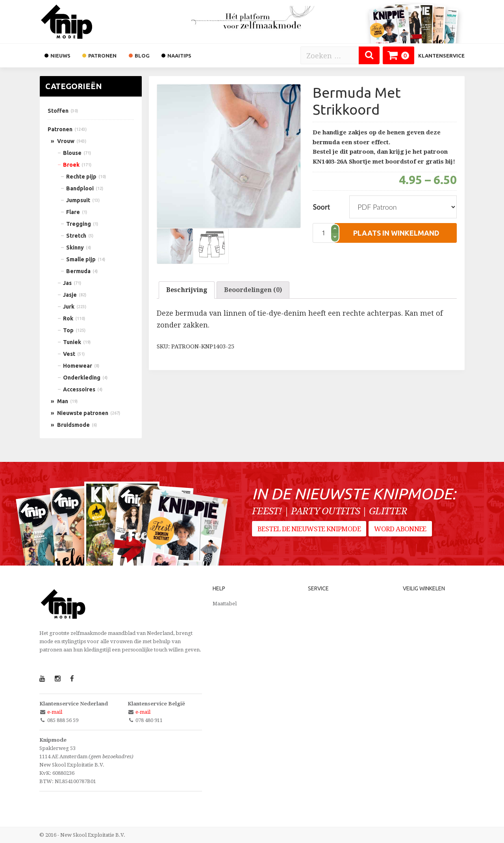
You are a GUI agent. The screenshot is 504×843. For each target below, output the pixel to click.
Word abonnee (403, 532)
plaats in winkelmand (396, 233)
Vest (69, 354)
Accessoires (79, 389)
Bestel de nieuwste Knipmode (309, 532)
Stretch (76, 236)
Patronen (60, 129)
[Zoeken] (369, 55)
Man (63, 401)
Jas (67, 283)
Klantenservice (441, 56)
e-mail (55, 712)
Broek (71, 165)
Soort (321, 207)
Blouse (72, 153)
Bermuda (78, 271)
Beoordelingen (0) (253, 290)
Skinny (75, 248)
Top (68, 330)
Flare (73, 212)
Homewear (78, 366)
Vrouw (66, 141)
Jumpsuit (78, 200)
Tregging (79, 224)
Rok (68, 318)
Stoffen (58, 111)
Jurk (69, 307)
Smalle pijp (81, 259)
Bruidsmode (73, 425)
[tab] (187, 290)
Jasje (70, 295)
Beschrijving (187, 290)
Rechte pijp (81, 177)
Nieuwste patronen (83, 413)
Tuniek (72, 342)
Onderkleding (82, 378)
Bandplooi (80, 188)
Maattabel (225, 604)
